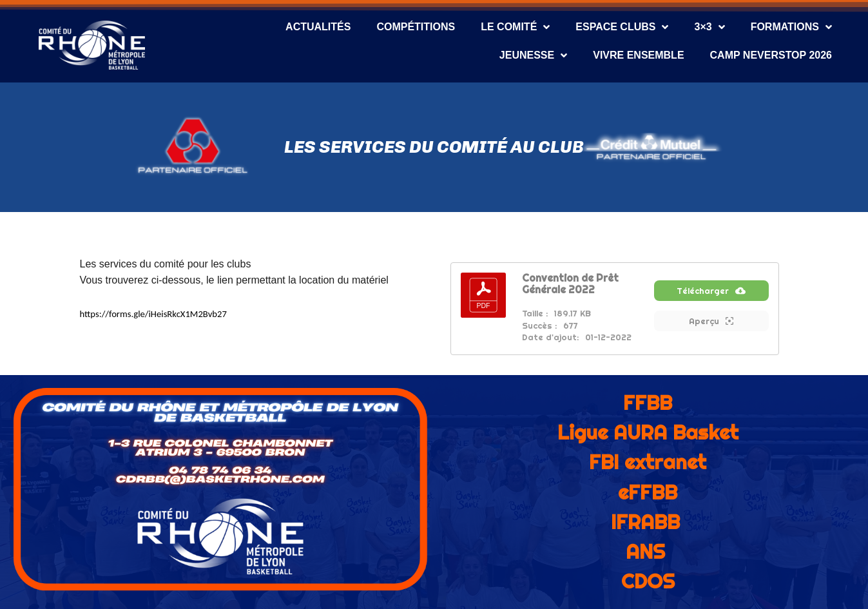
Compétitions (416, 27)
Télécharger (711, 298)
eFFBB (648, 492)
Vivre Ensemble (638, 55)
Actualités (318, 27)
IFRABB (645, 522)
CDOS (648, 581)
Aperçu (711, 328)
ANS (645, 552)
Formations (791, 27)
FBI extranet (648, 462)
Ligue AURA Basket (648, 432)
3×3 (709, 27)
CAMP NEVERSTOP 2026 (771, 55)
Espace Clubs (622, 27)
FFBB (648, 403)
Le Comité (515, 27)
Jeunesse (533, 55)
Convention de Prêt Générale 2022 (570, 284)
